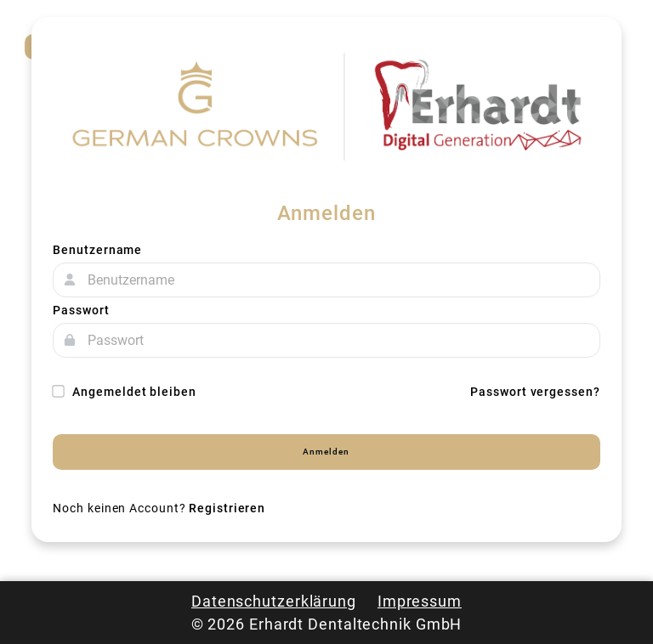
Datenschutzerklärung (274, 601)
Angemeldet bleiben (124, 392)
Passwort (81, 310)
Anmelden (326, 452)
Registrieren (227, 508)
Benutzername (97, 250)
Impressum (420, 601)
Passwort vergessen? (535, 392)
